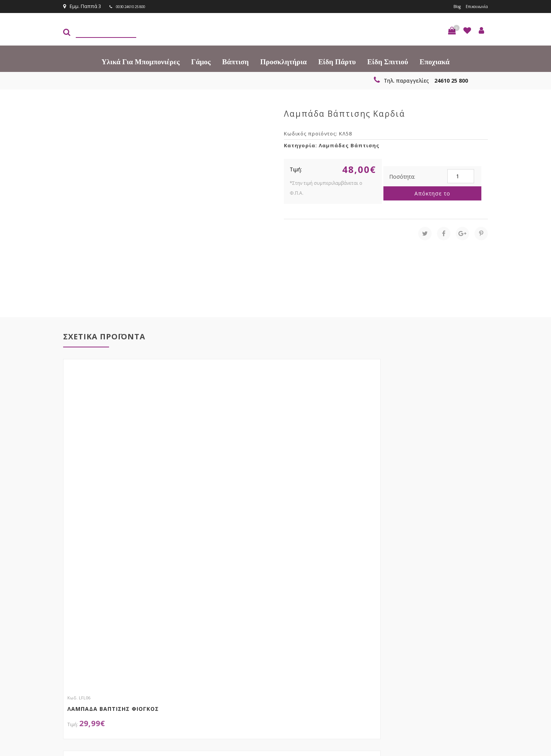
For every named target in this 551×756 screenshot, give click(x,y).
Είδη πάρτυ (337, 61)
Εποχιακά (435, 61)
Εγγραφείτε (467, 640)
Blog (449, 6)
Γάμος (201, 61)
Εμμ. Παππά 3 (82, 6)
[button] (452, 30)
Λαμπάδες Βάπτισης (349, 145)
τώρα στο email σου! (187, 639)
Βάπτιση (236, 61)
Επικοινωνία (473, 6)
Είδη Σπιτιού (388, 61)
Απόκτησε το (432, 193)
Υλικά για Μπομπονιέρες (140, 61)
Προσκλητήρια (284, 61)
